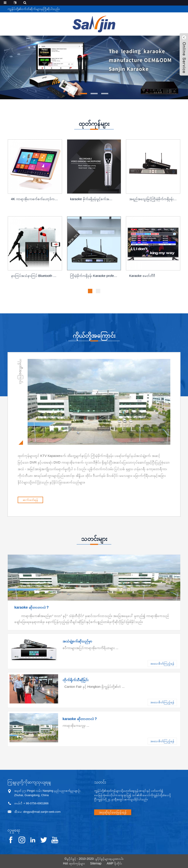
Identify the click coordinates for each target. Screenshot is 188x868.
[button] (84, 94)
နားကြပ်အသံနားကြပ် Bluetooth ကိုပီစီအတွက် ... (35, 276)
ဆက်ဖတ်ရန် (77, 500)
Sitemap (96, 863)
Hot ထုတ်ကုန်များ (74, 863)
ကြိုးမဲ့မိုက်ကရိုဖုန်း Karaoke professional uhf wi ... (94, 276)
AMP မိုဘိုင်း (114, 863)
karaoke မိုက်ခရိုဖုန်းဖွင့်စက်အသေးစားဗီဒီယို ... (94, 199)
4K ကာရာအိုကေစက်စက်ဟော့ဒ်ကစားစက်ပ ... (35, 199)
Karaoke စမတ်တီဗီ (142, 276)
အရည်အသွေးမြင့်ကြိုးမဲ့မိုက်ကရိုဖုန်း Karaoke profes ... (154, 199)
